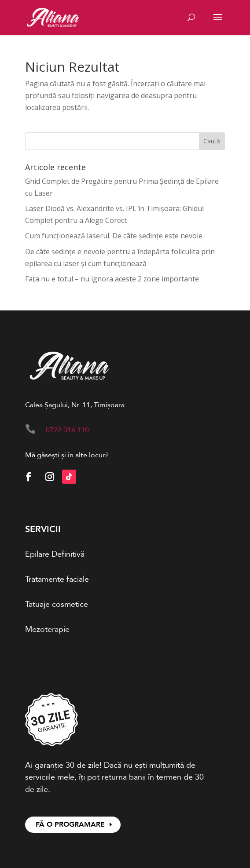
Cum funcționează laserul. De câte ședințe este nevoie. (114, 236)
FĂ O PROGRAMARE (70, 824)
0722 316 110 (67, 430)
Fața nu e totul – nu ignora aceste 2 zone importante (112, 279)
